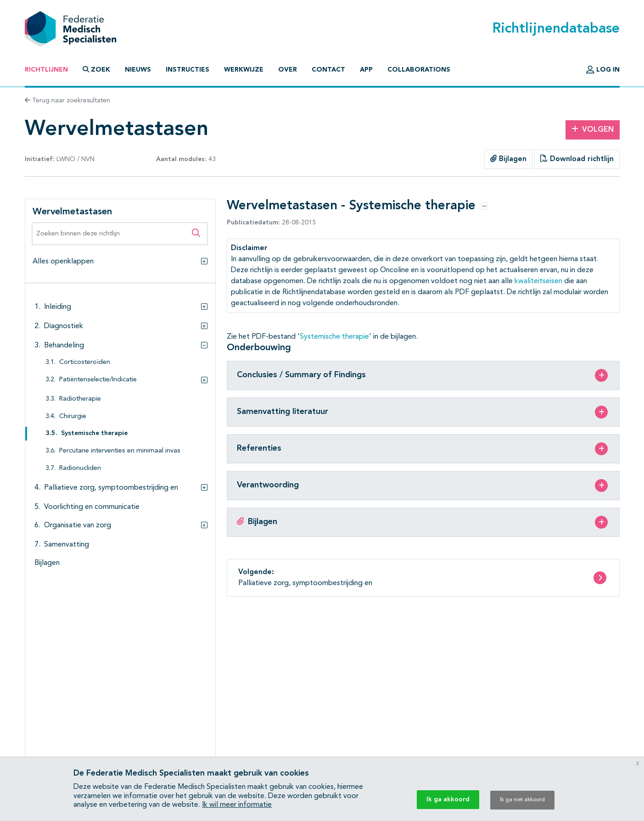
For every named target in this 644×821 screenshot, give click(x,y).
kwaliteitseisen (538, 281)
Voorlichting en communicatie (92, 507)
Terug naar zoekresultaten (67, 101)
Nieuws (138, 70)
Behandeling (64, 346)
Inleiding (58, 307)
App (366, 70)
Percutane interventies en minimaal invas (120, 451)
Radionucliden (80, 468)
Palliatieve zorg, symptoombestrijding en (111, 488)
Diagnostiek (64, 326)
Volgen (593, 129)
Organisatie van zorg (78, 525)
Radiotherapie (80, 399)
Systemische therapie (94, 433)
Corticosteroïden (85, 362)
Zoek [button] (96, 70)
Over (288, 70)
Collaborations (419, 70)
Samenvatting (67, 545)
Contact (328, 70)
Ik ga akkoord (448, 799)
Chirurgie (73, 416)
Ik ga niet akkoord (522, 800)
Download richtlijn (577, 159)
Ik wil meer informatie (237, 805)
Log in (603, 70)
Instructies (188, 70)
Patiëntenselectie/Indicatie (98, 380)
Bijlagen (508, 159)
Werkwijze (244, 70)
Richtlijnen (46, 70)
